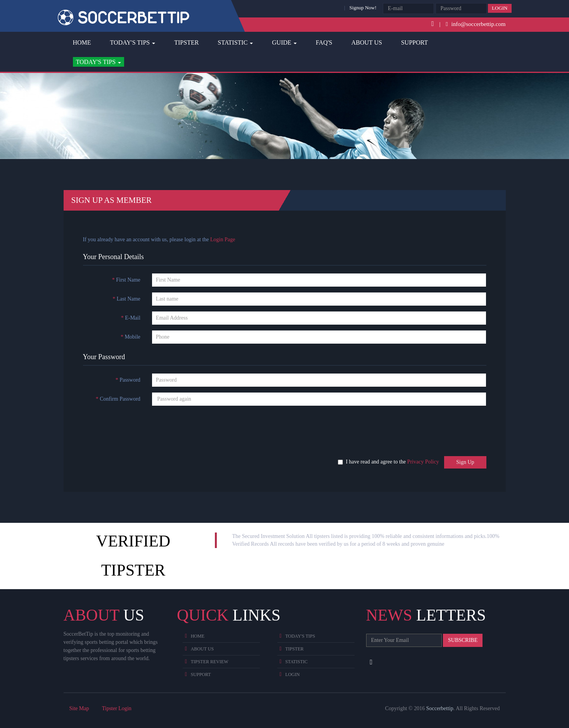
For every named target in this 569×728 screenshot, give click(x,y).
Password (128, 380)
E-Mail (131, 318)
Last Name (126, 299)
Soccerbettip (440, 708)
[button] (99, 62)
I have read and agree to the (390, 462)
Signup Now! (363, 8)
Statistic (296, 662)
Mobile (131, 337)
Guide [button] (284, 42)
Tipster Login (117, 708)
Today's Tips (300, 636)
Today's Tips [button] (133, 42)
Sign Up (465, 462)
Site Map (79, 708)
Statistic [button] (235, 42)
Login (500, 8)
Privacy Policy (423, 462)
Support (414, 42)
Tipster (186, 42)
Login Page (223, 239)
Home (82, 42)
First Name (126, 280)
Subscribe (463, 640)
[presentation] (136, 427)
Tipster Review (210, 662)
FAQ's (324, 42)
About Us (367, 42)
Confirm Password (118, 399)
